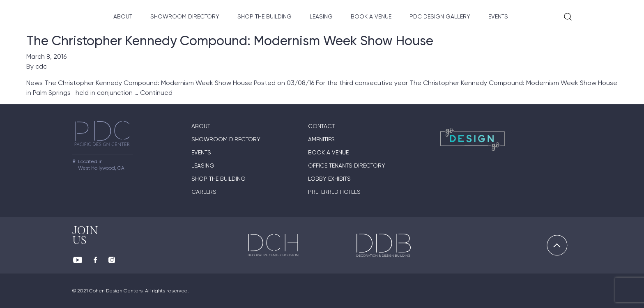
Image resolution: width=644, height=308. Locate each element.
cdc (41, 66)
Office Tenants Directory (347, 165)
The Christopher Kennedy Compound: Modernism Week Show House (230, 41)
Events (498, 16)
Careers (204, 192)
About (123, 16)
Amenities (321, 139)
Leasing (321, 16)
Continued (156, 93)
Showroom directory (185, 16)
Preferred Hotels (334, 192)
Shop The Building (264, 16)
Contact (321, 126)
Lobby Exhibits (329, 179)
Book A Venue (371, 16)
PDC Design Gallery (440, 16)
